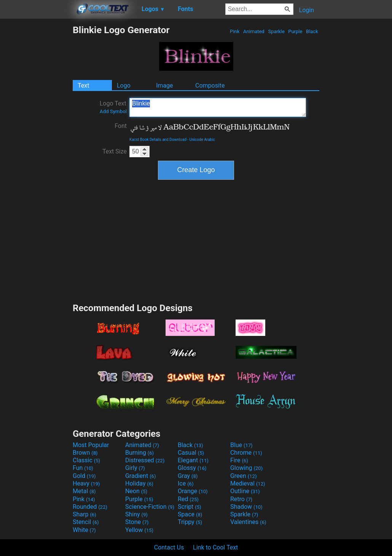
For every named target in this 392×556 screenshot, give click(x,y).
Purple (295, 31)
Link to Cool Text (215, 547)
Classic (86, 460)
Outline (245, 491)
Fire (239, 460)
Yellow (139, 530)
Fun (83, 468)
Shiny (136, 514)
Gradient (140, 476)
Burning (139, 453)
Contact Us (169, 547)
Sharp (84, 514)
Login (307, 10)
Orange (193, 491)
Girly (135, 468)
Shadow (246, 507)
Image (165, 85)
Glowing (246, 468)
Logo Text (113, 107)
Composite (210, 85)
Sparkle (276, 31)
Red (188, 499)
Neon (136, 491)
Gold (84, 476)
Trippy (190, 522)
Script (190, 507)
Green (244, 476)
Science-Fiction (150, 507)
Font (121, 126)
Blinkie (218, 107)
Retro (241, 499)
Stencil (86, 522)
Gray (188, 476)
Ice (186, 483)
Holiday (139, 483)
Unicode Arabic (202, 140)
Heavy (86, 483)
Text (83, 85)
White (84, 530)
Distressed (145, 460)
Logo (124, 85)
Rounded (90, 507)
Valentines (248, 522)
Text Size (115, 151)
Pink (235, 31)
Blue (241, 445)
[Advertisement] (36, 139)
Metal (84, 491)
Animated (254, 31)
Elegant (193, 460)
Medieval (248, 483)
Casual (191, 453)
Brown (85, 453)
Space (190, 514)
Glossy (192, 468)
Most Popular (91, 445)
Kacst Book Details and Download (158, 140)
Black (312, 31)
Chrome (246, 453)
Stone (137, 522)
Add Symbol (113, 111)
